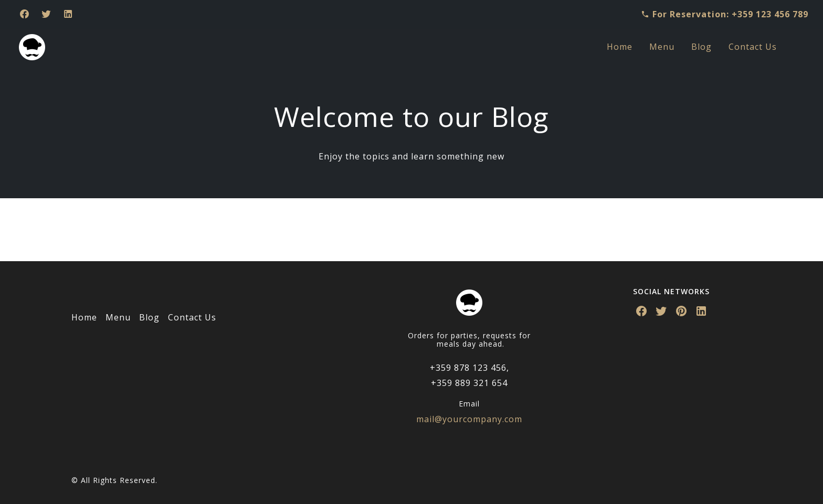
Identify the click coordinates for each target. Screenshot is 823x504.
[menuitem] (620, 47)
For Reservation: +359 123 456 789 (725, 14)
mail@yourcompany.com (469, 419)
